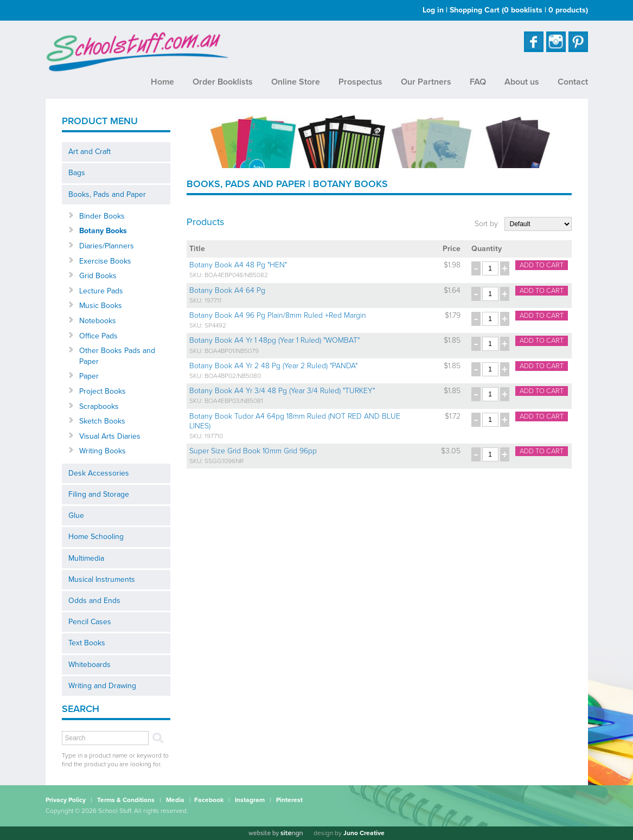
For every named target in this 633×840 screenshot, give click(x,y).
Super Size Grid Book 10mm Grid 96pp (253, 451)
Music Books (101, 306)
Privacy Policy (66, 800)
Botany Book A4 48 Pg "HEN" (238, 265)
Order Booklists (223, 82)
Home (162, 82)
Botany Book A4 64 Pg (227, 290)
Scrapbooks (99, 406)
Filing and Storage (99, 494)
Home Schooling (96, 537)
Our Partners (426, 82)
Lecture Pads (101, 291)
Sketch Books (102, 421)
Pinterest (289, 800)
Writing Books (103, 451)
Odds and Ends (94, 601)
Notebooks (98, 321)
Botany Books (103, 231)
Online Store (296, 82)
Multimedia (86, 558)
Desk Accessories (99, 473)
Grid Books (98, 276)
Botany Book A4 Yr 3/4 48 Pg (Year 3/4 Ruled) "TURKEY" (282, 391)
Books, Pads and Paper (107, 194)
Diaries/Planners (107, 246)
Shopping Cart (519, 10)
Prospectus (360, 82)
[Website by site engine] (276, 833)
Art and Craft (89, 152)
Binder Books (102, 216)
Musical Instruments (102, 579)
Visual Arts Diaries (110, 436)
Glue (76, 515)
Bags (77, 173)
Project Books (103, 391)
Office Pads (98, 336)
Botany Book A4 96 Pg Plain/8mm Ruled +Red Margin (278, 315)
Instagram (250, 800)
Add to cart (542, 265)
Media (175, 800)
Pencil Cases (90, 622)
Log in (433, 10)
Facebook (209, 800)
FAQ (478, 82)
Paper (89, 376)
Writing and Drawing (102, 686)
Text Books (87, 643)
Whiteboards (89, 665)
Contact (573, 82)
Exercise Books (105, 261)
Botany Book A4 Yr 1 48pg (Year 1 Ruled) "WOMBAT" (274, 340)
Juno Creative (364, 833)
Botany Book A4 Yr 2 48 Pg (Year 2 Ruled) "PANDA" (273, 366)
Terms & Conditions (126, 800)
